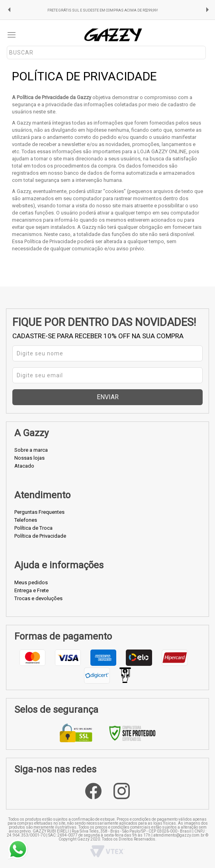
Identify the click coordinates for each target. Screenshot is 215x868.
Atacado (24, 466)
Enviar (108, 397)
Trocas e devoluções (38, 598)
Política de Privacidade (40, 536)
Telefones (26, 520)
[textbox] (106, 53)
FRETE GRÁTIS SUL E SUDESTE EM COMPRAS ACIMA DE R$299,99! (103, 10)
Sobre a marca (31, 450)
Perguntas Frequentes (39, 512)
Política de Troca (33, 528)
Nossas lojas (29, 458)
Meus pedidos (31, 582)
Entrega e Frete (31, 590)
